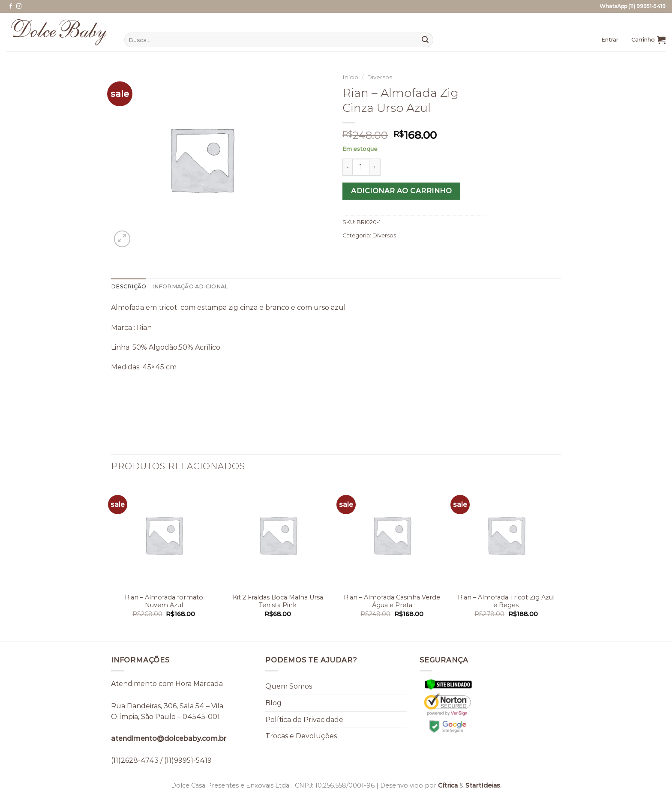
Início (350, 77)
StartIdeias (483, 785)
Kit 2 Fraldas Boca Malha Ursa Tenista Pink (278, 601)
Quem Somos (289, 686)
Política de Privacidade (304, 720)
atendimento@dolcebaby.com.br (169, 739)
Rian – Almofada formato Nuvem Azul (164, 601)
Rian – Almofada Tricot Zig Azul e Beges (506, 601)
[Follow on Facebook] (11, 6)
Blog (273, 703)
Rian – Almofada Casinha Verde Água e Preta (392, 601)
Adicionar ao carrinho (401, 191)
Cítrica (448, 785)
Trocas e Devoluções (301, 736)
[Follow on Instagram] (19, 6)
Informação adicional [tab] (190, 286)
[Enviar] (425, 40)
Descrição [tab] (129, 286)
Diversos (379, 77)
